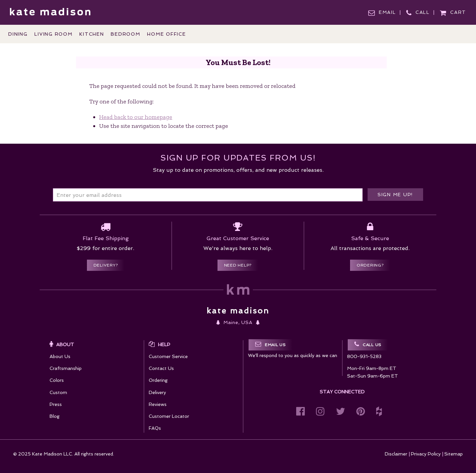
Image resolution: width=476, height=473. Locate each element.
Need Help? (238, 265)
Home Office (166, 34)
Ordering (158, 380)
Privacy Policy (426, 454)
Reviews (158, 404)
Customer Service (168, 356)
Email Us (271, 344)
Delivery (157, 392)
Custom (58, 392)
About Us (60, 356)
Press (56, 404)
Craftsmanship (66, 368)
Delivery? (106, 265)
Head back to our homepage (136, 117)
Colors (57, 380)
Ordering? (370, 265)
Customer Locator (169, 416)
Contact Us (161, 368)
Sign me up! (395, 195)
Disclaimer (396, 454)
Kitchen (92, 34)
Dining (18, 34)
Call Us (368, 344)
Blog (55, 416)
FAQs (155, 428)
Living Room (53, 34)
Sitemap (454, 454)
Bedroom (125, 34)
